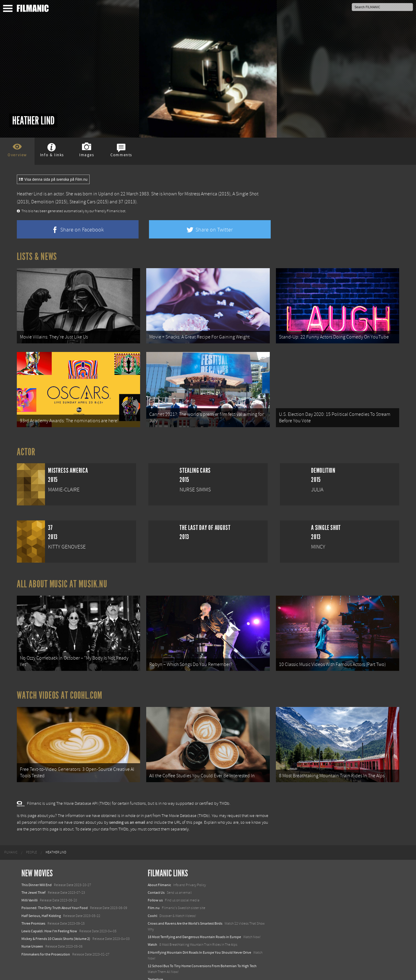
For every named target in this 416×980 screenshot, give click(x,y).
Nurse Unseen (32, 936)
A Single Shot (245, 194)
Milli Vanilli (30, 890)
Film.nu (154, 897)
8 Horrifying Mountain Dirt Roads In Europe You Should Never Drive (199, 942)
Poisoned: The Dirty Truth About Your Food (55, 897)
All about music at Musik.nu (62, 579)
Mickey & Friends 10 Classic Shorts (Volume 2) (56, 928)
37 (121, 202)
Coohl (152, 905)
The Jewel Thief (33, 882)
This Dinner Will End (37, 875)
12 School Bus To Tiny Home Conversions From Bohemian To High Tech (202, 956)
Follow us (155, 890)
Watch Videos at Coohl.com (59, 688)
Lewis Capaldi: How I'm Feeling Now (49, 921)
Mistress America (201, 194)
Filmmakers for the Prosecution (46, 944)
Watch (152, 934)
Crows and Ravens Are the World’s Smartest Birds (185, 913)
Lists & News (37, 257)
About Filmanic (159, 875)
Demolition (43, 202)
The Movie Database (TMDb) (186, 805)
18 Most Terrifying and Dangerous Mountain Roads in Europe (194, 926)
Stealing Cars (82, 202)
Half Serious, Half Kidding (41, 905)
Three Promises (33, 913)
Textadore (155, 969)
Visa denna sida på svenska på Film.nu (53, 179)
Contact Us (156, 882)
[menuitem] (11, 842)
